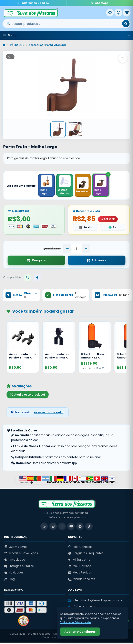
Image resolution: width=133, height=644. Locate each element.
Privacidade (15, 561)
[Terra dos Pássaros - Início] (54, 13)
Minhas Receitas (82, 580)
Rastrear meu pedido (33, 3)
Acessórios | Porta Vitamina (47, 45)
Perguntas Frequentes (86, 555)
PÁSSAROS (17, 45)
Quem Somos (16, 548)
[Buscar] (126, 24)
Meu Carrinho (80, 567)
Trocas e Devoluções (21, 555)
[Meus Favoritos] (110, 13)
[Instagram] (53, 528)
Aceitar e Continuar (80, 632)
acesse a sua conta (49, 414)
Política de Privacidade (75, 622)
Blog (9, 580)
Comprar (36, 262)
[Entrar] (118, 13)
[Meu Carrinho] (127, 13)
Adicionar (97, 262)
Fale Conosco (80, 548)
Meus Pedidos (80, 574)
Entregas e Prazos (19, 567)
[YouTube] (71, 528)
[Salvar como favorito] (123, 58)
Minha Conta (79, 561)
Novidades (14, 574)
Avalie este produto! (28, 396)
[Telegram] (80, 528)
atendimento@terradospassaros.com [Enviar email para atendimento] (96, 602)
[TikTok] (89, 528)
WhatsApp (100, 3)
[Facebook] (62, 528)
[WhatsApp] (44, 528)
